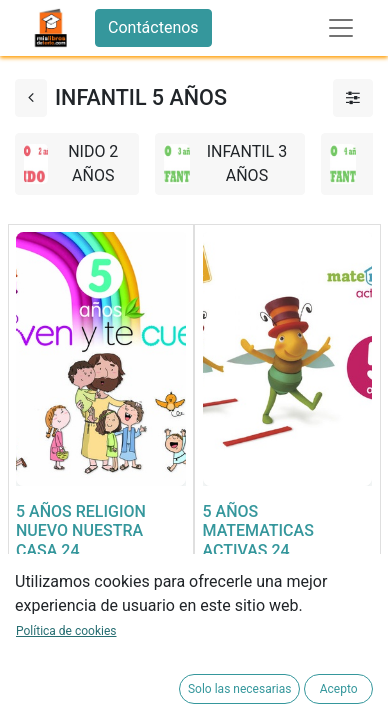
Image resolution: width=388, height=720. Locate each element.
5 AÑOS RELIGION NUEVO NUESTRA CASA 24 (81, 530)
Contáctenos (153, 27)
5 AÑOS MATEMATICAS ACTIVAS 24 (258, 530)
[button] (36, 658)
